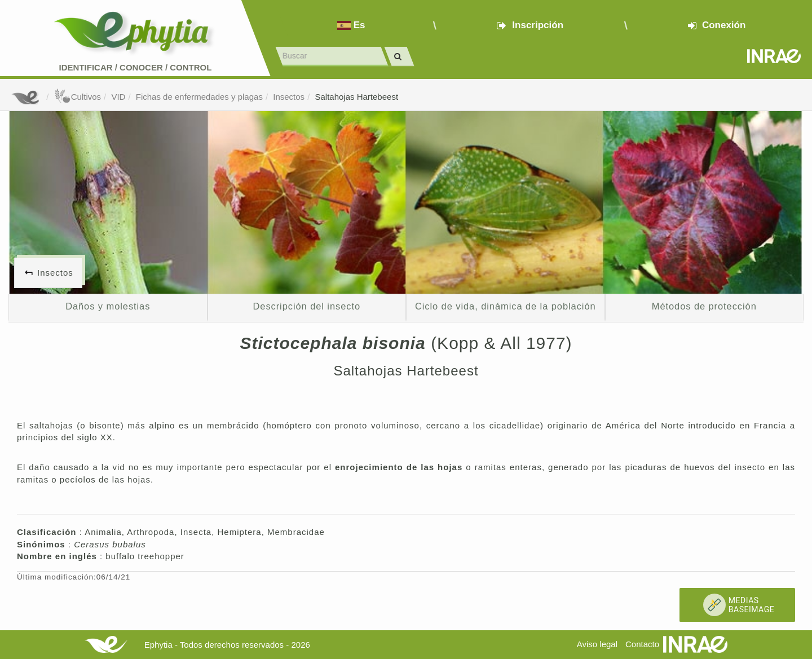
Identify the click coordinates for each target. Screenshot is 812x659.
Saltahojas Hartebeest (356, 97)
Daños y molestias (108, 306)
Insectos (289, 97)
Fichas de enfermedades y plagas (199, 97)
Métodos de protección (704, 306)
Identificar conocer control (136, 67)
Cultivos (78, 97)
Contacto (642, 644)
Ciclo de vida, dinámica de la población (506, 306)
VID (118, 97)
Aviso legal (597, 644)
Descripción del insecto (306, 306)
